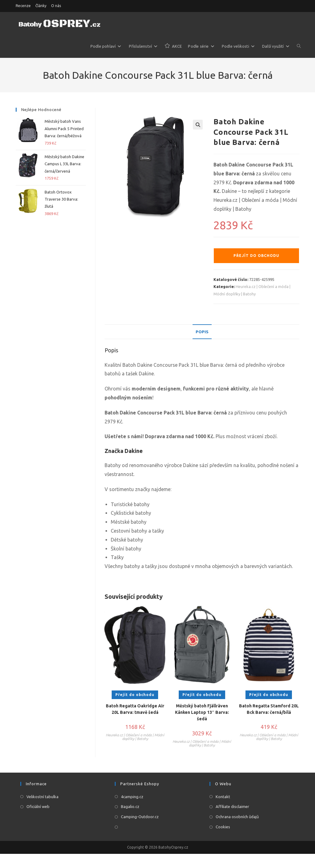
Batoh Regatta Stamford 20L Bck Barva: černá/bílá (269, 710)
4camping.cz (132, 797)
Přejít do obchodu (256, 256)
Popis (202, 332)
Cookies (223, 827)
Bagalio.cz (130, 807)
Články (41, 6)
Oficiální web (38, 807)
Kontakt (223, 797)
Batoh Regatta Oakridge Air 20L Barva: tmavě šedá (135, 710)
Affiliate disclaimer (232, 807)
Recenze (23, 6)
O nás (56, 6)
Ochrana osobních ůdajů (237, 817)
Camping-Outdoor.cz (140, 817)
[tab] (202, 332)
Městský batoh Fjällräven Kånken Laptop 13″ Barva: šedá (202, 713)
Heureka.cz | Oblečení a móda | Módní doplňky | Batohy (135, 737)
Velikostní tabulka (42, 797)
